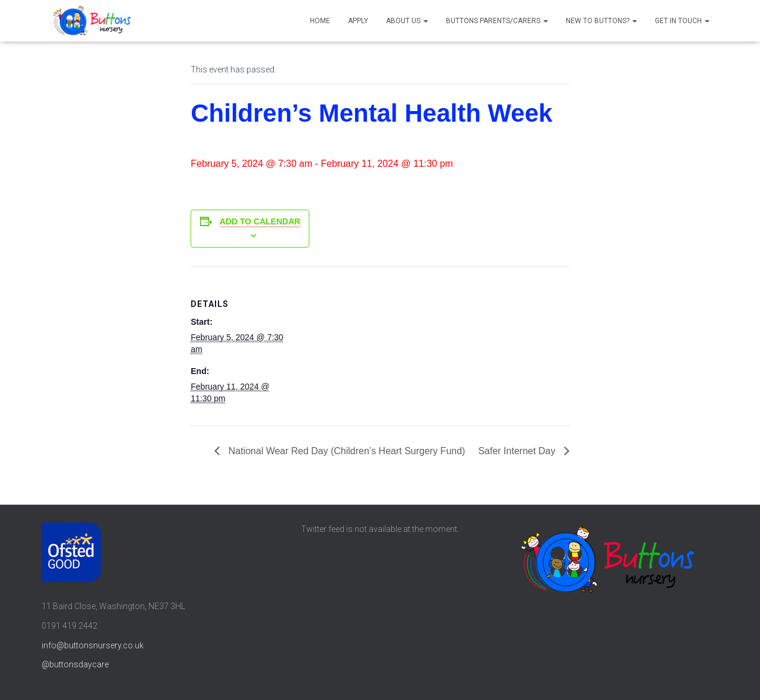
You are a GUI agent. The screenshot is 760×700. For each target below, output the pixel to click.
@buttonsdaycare (75, 664)
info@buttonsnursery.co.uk (93, 645)
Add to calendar (260, 221)
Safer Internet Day (518, 451)
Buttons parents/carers (497, 21)
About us (407, 21)
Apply (358, 21)
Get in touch (682, 21)
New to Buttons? (601, 21)
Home (320, 21)
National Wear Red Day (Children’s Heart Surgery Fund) (345, 451)
